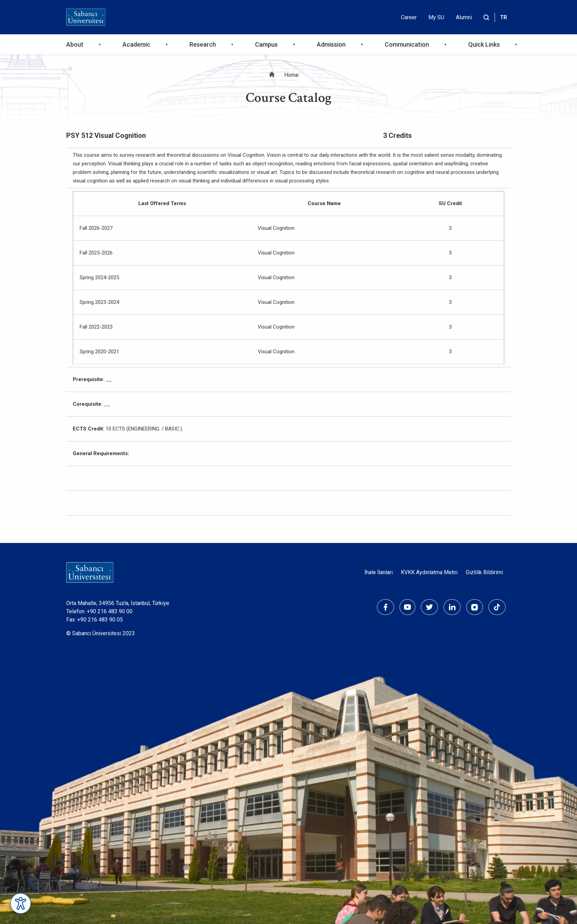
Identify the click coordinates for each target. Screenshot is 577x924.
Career (409, 17)
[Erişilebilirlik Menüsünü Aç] (21, 903)
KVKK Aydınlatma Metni (429, 572)
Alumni (464, 17)
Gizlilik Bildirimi (484, 572)
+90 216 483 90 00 (110, 611)
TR (504, 17)
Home (291, 75)
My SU (436, 17)
